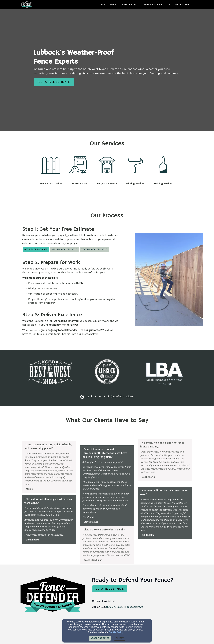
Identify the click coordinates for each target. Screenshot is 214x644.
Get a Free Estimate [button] (179, 5)
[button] (54, 82)
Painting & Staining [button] (154, 5)
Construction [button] (130, 5)
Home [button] (103, 5)
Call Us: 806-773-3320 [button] (64, 249)
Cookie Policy (116, 632)
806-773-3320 (115, 607)
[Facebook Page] (134, 607)
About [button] (114, 5)
